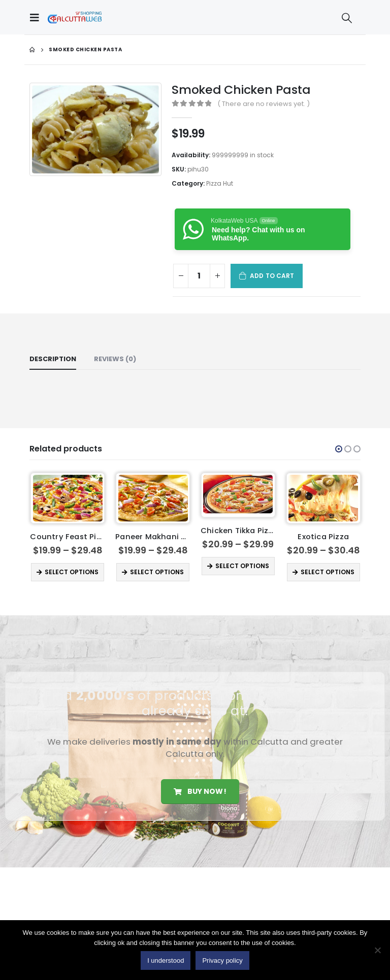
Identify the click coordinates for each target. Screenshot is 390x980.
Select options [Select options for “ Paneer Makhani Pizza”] (157, 572)
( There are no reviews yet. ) (264, 104)
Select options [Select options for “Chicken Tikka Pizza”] (242, 566)
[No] (377, 950)
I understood (166, 960)
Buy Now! (200, 791)
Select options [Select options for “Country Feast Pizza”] (72, 572)
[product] (68, 498)
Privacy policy (222, 960)
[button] (339, 449)
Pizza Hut (220, 183)
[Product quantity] (199, 276)
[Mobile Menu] (37, 17)
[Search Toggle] (347, 18)
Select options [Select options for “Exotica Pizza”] (328, 572)
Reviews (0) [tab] (115, 359)
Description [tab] (53, 359)
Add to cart (272, 276)
